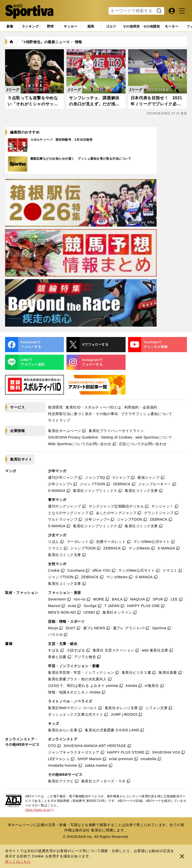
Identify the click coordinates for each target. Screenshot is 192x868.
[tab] (50, 27)
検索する (159, 11)
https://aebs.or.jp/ (40, 810)
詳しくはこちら (18, 861)
